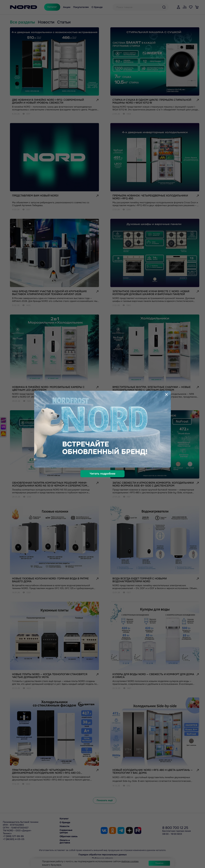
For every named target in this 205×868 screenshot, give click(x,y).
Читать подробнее (102, 474)
